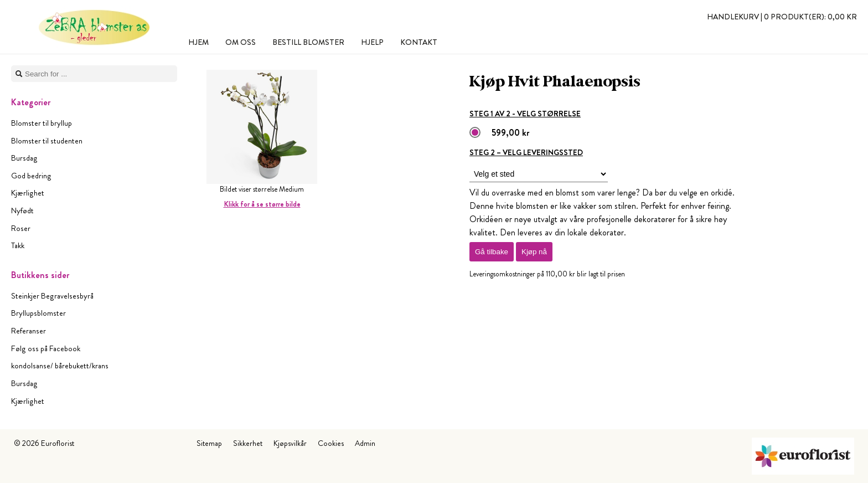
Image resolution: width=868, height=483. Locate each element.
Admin (365, 443)
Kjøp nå (534, 252)
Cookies (331, 443)
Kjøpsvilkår (290, 443)
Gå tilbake (492, 252)
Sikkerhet (248, 443)
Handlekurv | (782, 17)
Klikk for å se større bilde (262, 204)
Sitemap (209, 443)
